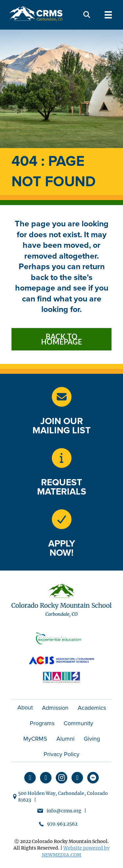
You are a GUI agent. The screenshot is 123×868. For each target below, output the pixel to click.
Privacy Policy (61, 754)
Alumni (65, 739)
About (25, 707)
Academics (92, 708)
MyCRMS (35, 739)
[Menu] (108, 15)
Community (78, 723)
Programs (42, 723)
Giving (92, 739)
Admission (55, 708)
